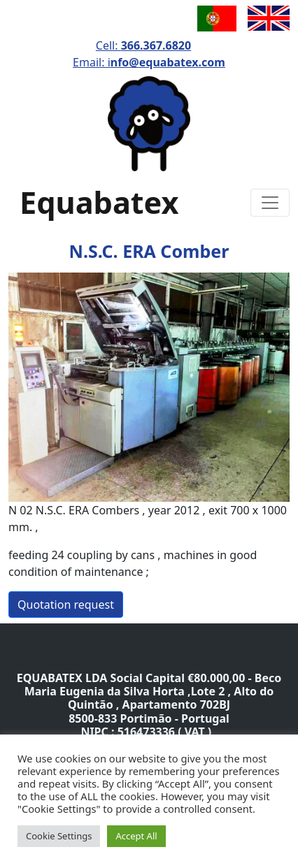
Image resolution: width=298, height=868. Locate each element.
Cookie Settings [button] (59, 836)
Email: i (149, 62)
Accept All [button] (136, 836)
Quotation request (66, 605)
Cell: (143, 45)
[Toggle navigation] (270, 203)
